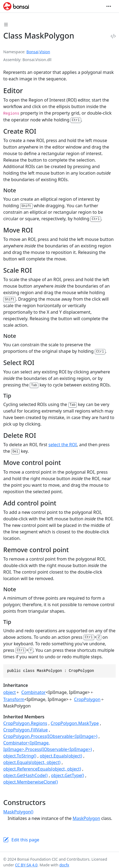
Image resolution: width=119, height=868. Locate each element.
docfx (64, 865)
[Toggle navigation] (109, 6)
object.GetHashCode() (25, 775)
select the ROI (63, 445)
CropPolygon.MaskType (75, 723)
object (10, 692)
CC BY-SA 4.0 (26, 865)
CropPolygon (87, 699)
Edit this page (25, 840)
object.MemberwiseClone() (30, 782)
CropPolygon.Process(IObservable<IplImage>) (50, 736)
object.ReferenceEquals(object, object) (42, 769)
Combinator (33, 692)
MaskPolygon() (18, 812)
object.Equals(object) (61, 756)
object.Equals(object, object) (32, 762)
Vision (45, 52)
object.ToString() (20, 756)
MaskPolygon (86, 818)
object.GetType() (67, 775)
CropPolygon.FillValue (25, 730)
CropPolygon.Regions (25, 723)
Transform (14, 699)
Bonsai (32, 52)
